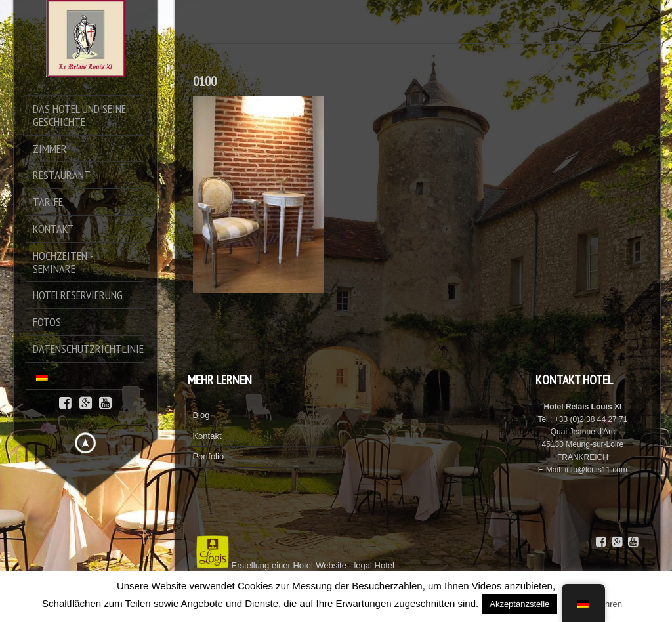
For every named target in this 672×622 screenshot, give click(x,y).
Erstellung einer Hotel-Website (289, 565)
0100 (205, 81)
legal (363, 565)
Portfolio (208, 456)
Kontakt (207, 436)
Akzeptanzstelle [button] (519, 604)
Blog (201, 415)
